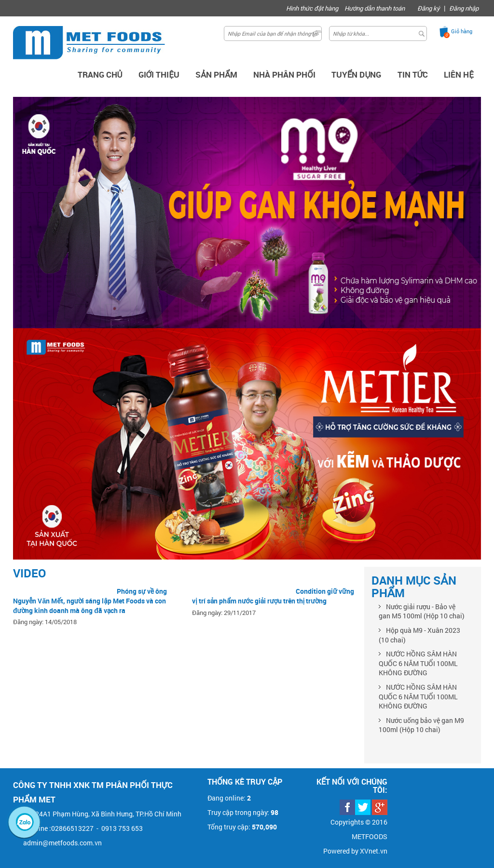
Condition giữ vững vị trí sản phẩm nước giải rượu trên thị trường (273, 596)
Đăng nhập (464, 8)
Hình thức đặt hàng (312, 8)
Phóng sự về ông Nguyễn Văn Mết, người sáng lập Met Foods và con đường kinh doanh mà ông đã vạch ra (90, 601)
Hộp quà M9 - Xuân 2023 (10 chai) (419, 635)
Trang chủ (100, 74)
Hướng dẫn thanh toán (375, 8)
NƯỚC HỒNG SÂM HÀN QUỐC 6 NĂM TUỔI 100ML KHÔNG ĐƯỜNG (418, 663)
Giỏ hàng (462, 31)
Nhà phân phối (284, 74)
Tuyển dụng (357, 74)
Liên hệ (459, 74)
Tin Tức (413, 74)
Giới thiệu (159, 74)
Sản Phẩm (216, 74)
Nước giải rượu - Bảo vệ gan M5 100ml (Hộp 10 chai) (422, 611)
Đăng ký (429, 8)
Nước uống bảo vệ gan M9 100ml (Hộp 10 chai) (421, 725)
